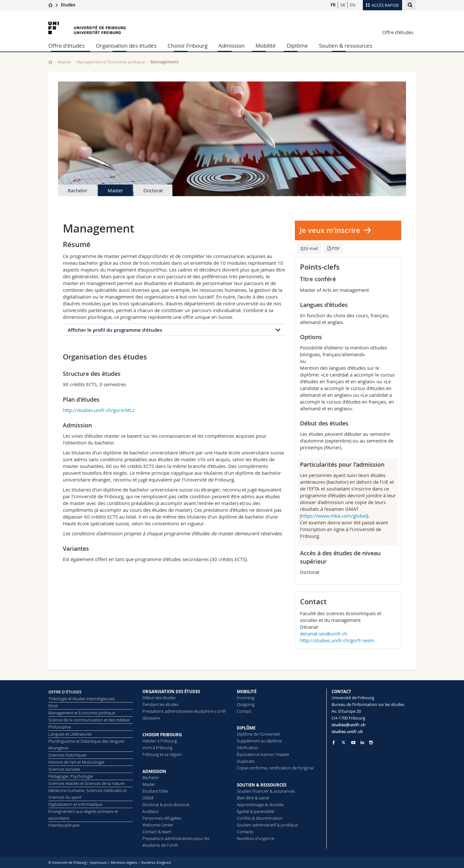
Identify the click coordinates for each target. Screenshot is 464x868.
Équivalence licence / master (263, 754)
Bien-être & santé (253, 798)
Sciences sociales (64, 769)
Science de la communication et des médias (89, 720)
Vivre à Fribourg (157, 748)
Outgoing (246, 704)
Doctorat (153, 190)
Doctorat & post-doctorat (166, 805)
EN (353, 5)
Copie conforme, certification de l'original (275, 768)
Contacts (245, 832)
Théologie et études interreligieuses (82, 699)
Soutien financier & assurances (266, 791)
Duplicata (246, 761)
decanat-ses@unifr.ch (324, 634)
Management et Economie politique (82, 713)
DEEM (148, 798)
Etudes (68, 5)
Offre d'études (398, 32)
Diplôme (297, 46)
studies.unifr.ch (347, 731)
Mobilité (266, 46)
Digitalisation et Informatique (75, 804)
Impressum (98, 863)
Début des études (159, 698)
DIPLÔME (246, 728)
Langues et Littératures (70, 734)
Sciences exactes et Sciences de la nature (86, 783)
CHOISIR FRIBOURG (162, 735)
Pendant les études (160, 704)
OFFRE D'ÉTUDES (65, 692)
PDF (333, 248)
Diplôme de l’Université (258, 734)
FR (333, 5)
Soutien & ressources (346, 46)
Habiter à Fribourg (160, 741)
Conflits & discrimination (260, 818)
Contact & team (157, 832)
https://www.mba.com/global (334, 516)
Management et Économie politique (111, 62)
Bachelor (77, 190)
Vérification (247, 748)
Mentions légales (124, 863)
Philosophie (60, 727)
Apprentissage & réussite (260, 805)
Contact (244, 711)
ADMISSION (154, 771)
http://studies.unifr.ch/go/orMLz (99, 410)
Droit (53, 706)
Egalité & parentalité (256, 811)
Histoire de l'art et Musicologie (76, 762)
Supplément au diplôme (259, 741)
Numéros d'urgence (256, 838)
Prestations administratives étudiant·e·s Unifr (184, 711)
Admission (232, 46)
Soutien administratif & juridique (267, 825)
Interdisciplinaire (64, 825)
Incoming (246, 698)
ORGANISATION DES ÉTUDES (171, 692)
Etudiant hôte (155, 791)
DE (343, 5)
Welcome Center (158, 825)
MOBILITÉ (247, 692)
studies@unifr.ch (348, 725)
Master (64, 62)
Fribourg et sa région (162, 754)
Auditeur (151, 811)
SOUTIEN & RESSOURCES (262, 785)
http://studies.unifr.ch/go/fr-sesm (337, 640)
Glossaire (151, 718)
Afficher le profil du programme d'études (115, 330)
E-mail (309, 248)
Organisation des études (126, 46)
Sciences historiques (68, 755)
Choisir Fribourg (188, 46)
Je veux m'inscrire (330, 230)
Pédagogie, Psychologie (71, 776)
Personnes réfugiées (162, 818)
